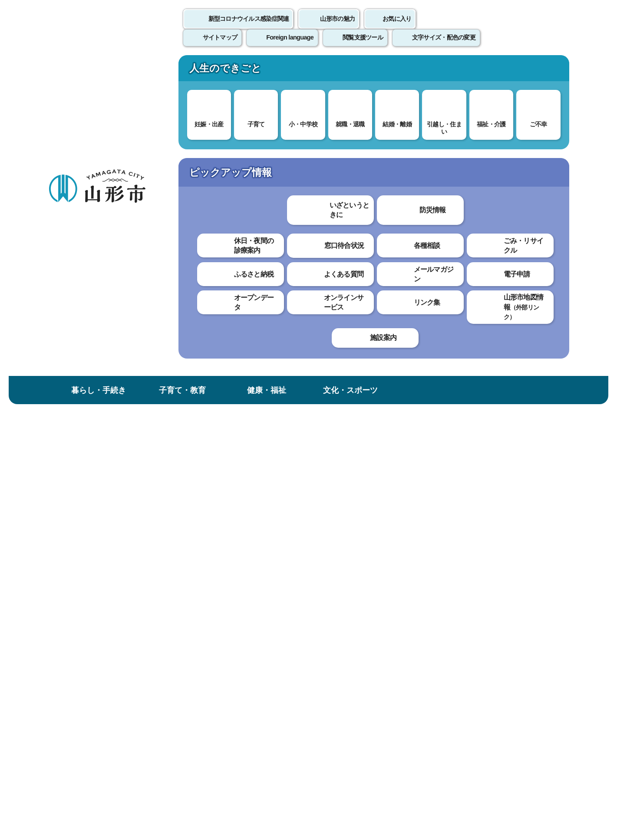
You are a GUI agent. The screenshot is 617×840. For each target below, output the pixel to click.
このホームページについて (96, 638)
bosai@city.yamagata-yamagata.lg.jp (227, 572)
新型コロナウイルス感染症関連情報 (234, 147)
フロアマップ (79, 768)
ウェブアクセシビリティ (318, 638)
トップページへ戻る (540, 611)
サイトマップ (403, 638)
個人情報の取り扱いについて (209, 638)
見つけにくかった (269, 449)
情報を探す (150, 114)
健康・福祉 (267, 71)
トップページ (115, 147)
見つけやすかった (199, 449)
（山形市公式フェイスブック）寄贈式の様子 (262, 350)
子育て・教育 (182, 71)
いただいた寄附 (316, 147)
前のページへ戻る (467, 611)
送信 (360, 468)
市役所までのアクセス (152, 768)
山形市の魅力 (337, 28)
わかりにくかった (269, 418)
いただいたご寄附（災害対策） (392, 147)
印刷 (468, 260)
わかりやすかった (199, 418)
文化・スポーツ (350, 71)
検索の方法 (473, 114)
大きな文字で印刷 (530, 260)
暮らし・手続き (99, 71)
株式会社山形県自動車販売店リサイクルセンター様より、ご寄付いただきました (95, 288)
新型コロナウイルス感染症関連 (249, 28)
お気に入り (397, 28)
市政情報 (518, 71)
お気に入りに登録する (531, 177)
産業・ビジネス (434, 71)
